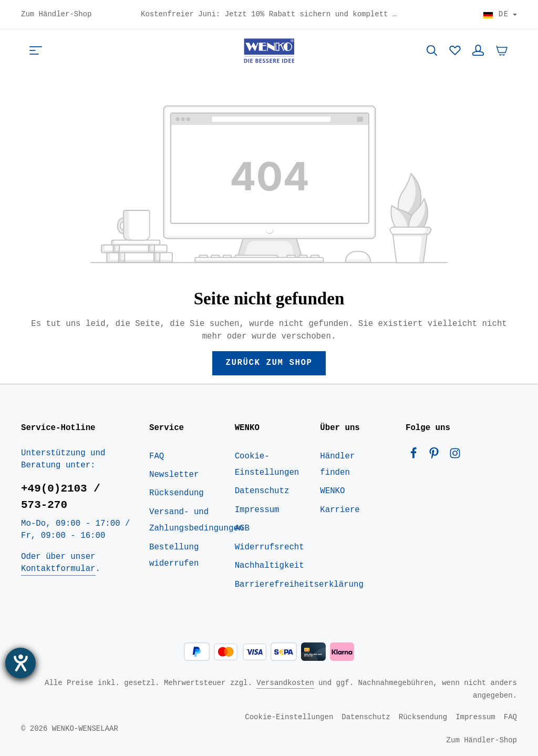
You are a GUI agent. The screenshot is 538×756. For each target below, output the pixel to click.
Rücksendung (177, 493)
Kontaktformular (58, 569)
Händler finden (337, 464)
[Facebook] (416, 456)
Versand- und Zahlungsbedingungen (196, 520)
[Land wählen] (500, 15)
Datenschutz (262, 491)
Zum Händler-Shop (56, 15)
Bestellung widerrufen (174, 555)
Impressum (257, 510)
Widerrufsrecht (270, 547)
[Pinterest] (436, 456)
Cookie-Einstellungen (267, 464)
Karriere (340, 510)
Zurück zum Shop (269, 363)
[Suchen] (432, 50)
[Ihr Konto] (478, 50)
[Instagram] (455, 456)
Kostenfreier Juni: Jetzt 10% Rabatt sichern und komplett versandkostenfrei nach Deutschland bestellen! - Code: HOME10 (269, 15)
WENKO (332, 491)
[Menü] (36, 50)
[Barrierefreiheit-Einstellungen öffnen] (20, 663)
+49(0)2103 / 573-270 (61, 497)
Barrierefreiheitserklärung (299, 585)
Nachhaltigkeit (270, 566)
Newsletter (174, 475)
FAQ (157, 456)
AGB (242, 528)
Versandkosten (285, 683)
